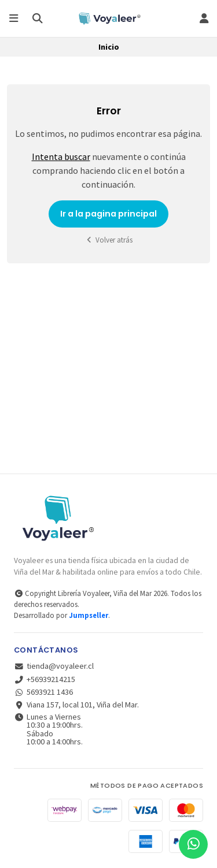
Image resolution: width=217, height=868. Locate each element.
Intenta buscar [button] (61, 157)
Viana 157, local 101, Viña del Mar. (76, 705)
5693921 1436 (43, 692)
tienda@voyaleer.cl (54, 666)
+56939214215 (45, 679)
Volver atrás (109, 240)
